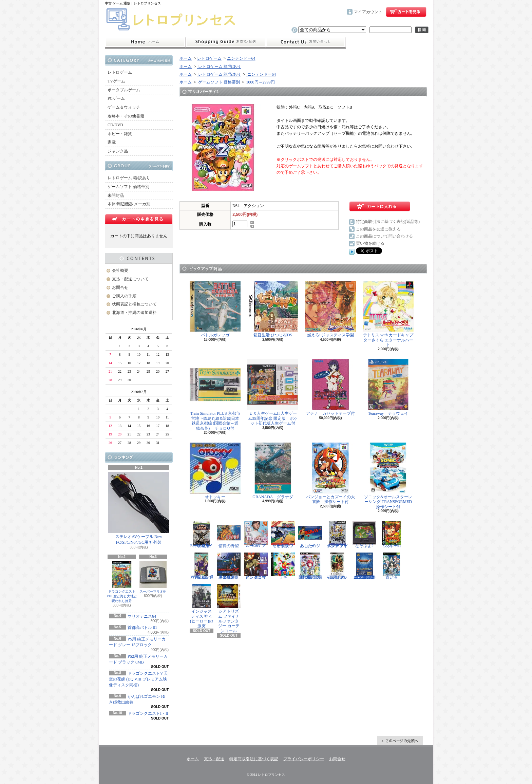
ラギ (283, 566)
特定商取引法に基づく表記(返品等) (388, 222)
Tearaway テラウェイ (388, 387)
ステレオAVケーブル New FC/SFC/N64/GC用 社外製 (139, 508)
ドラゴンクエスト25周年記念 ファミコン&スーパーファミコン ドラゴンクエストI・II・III (364, 566)
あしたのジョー (310, 535)
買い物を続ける (370, 243)
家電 (112, 142)
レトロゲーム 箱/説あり (129, 178)
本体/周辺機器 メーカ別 (129, 204)
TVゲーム (116, 81)
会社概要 (120, 270)
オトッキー (215, 471)
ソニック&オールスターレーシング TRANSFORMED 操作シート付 (389, 476)
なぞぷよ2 (364, 535)
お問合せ (306, 42)
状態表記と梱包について (134, 304)
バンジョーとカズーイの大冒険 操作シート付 (330, 473)
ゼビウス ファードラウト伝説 (283, 535)
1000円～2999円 (260, 82)
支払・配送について (225, 42)
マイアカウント (368, 12)
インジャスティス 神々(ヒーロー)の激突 (202, 606)
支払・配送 (214, 759)
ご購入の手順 (124, 296)
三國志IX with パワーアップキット (337, 566)
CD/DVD (115, 125)
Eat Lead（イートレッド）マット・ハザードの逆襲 (202, 535)
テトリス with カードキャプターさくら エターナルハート (388, 314)
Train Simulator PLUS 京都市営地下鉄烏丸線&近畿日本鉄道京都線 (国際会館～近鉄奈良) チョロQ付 (215, 395)
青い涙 (392, 566)
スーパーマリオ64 (153, 577)
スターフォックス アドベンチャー (337, 535)
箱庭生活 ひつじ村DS (273, 309)
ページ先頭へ (400, 741)
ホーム (145, 42)
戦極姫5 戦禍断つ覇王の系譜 (310, 566)
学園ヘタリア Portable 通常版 (202, 566)
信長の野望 (229, 535)
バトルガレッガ (215, 309)
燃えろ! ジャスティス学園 (330, 309)
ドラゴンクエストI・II (148, 713)
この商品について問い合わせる (384, 236)
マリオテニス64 (142, 616)
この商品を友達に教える (378, 229)
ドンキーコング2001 (392, 535)
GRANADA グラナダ (273, 471)
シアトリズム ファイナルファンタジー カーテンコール (229, 609)
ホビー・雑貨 (120, 134)
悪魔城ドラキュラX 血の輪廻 (229, 566)
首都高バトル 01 (142, 628)
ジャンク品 (118, 151)
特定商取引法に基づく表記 (254, 759)
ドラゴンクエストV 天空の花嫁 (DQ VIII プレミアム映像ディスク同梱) (138, 679)
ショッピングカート (406, 12)
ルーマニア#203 (256, 535)
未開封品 (116, 195)
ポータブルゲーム (124, 90)
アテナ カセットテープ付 (330, 387)
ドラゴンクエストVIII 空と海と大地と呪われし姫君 (122, 582)
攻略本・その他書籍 (126, 116)
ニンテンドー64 (241, 58)
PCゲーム (116, 98)
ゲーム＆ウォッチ (124, 107)
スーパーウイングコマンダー (256, 566)
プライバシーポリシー (304, 759)
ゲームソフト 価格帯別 (128, 187)
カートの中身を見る (139, 219)
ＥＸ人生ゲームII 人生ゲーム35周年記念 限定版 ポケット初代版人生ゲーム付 (273, 392)
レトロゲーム (120, 72)
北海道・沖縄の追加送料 (134, 313)
